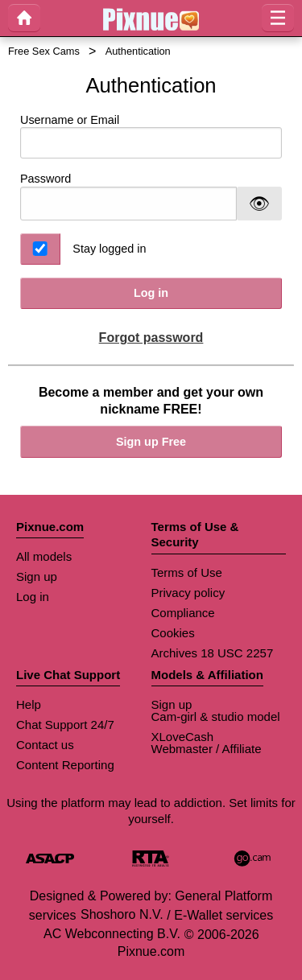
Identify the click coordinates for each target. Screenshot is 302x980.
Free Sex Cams (44, 51)
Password (46, 179)
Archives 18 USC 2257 (213, 653)
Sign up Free (151, 442)
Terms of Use (187, 572)
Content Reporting (65, 765)
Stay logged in (109, 249)
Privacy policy (188, 593)
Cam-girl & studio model (216, 716)
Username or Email (151, 136)
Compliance (183, 613)
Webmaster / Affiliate (207, 749)
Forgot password (151, 338)
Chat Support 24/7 (65, 725)
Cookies (173, 633)
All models (44, 556)
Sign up (37, 576)
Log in (151, 293)
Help (29, 704)
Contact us (45, 745)
